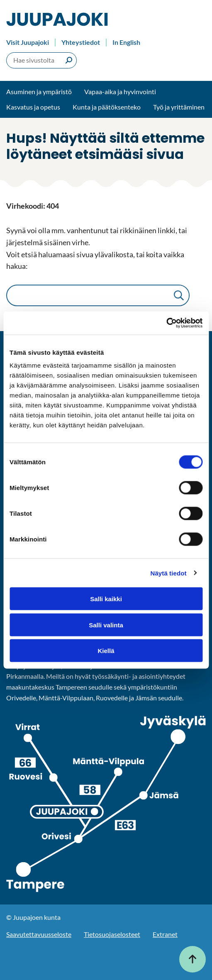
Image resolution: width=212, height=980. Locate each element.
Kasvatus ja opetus (33, 107)
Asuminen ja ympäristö (39, 91)
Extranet (165, 934)
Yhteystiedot (81, 42)
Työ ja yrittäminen (179, 107)
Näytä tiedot (169, 573)
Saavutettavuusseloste (39, 934)
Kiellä (106, 651)
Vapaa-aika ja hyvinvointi (120, 91)
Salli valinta (106, 625)
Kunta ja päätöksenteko (107, 107)
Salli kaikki (106, 599)
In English (126, 42)
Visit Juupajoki (28, 42)
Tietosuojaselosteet (112, 934)
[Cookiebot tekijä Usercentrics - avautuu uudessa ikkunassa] (166, 323)
